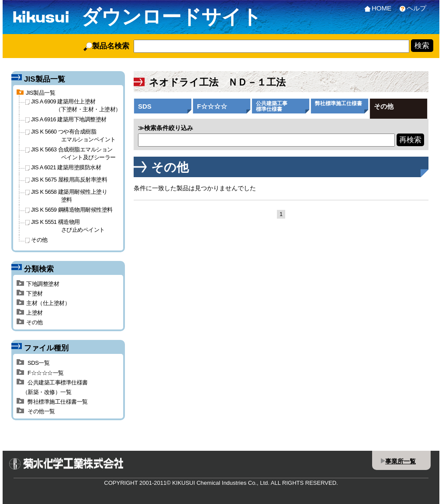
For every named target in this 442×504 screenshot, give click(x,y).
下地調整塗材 (38, 284)
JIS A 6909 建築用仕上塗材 (73, 105)
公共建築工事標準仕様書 (272, 106)
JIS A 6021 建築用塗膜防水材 (63, 167)
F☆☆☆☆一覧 (40, 373)
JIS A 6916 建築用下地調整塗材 (66, 119)
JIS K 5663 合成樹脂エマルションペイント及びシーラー (71, 153)
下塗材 (30, 293)
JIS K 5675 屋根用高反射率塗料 (66, 180)
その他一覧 (36, 411)
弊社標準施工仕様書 (338, 103)
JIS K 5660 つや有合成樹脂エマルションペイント (71, 135)
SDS (145, 106)
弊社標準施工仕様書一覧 (52, 402)
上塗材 (30, 313)
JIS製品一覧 (36, 93)
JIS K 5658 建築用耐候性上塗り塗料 (66, 195)
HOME (376, 8)
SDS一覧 (33, 363)
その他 (384, 106)
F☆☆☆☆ (212, 106)
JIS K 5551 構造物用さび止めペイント (65, 226)
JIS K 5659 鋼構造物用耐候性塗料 (69, 210)
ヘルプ (411, 8)
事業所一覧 (401, 461)
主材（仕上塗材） (43, 303)
